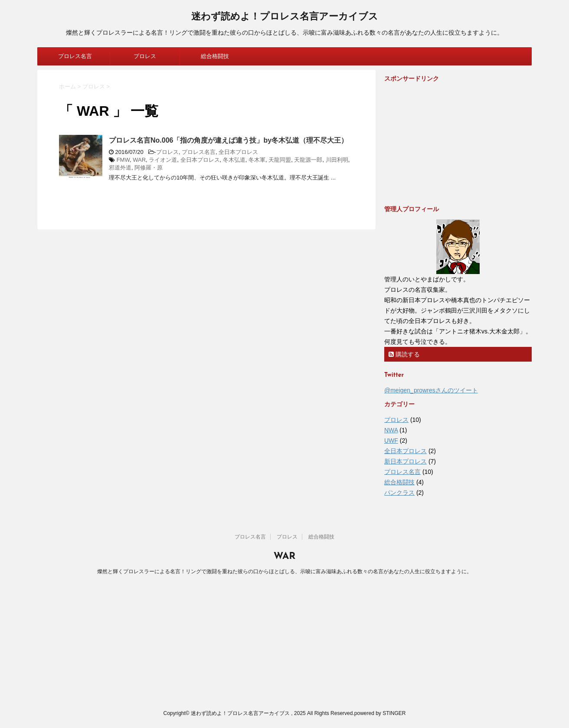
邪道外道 (120, 168)
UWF (391, 441)
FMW (123, 160)
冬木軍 (257, 160)
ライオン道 (163, 160)
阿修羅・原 (149, 168)
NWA (391, 430)
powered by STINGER (380, 713)
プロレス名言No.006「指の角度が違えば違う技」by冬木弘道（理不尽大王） (228, 140)
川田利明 (337, 160)
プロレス (145, 56)
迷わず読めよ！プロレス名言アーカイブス (285, 17)
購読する (404, 354)
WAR (139, 160)
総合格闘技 (215, 56)
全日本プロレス (238, 152)
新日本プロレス (405, 461)
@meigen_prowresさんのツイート (431, 390)
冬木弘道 (234, 160)
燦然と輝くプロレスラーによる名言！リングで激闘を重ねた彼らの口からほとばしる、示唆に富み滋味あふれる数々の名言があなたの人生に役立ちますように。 (284, 571)
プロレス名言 (75, 56)
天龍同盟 (280, 160)
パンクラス (399, 493)
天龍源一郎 (308, 160)
